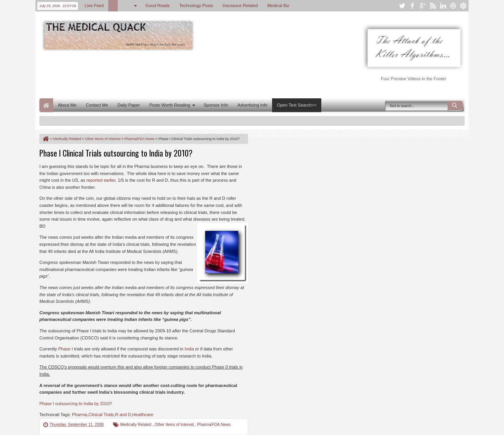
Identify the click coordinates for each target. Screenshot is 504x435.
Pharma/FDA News (214, 425)
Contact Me (97, 105)
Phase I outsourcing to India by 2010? (76, 404)
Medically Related (136, 425)
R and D (123, 415)
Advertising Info (252, 105)
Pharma (80, 415)
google (422, 6)
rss (433, 6)
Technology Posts (196, 6)
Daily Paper (129, 105)
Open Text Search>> (297, 105)
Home (46, 105)
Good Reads (157, 6)
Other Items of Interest (175, 425)
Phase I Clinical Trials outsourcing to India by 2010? (116, 153)
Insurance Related (240, 6)
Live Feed (94, 6)
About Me (67, 105)
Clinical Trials (101, 415)
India (189, 349)
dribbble (453, 6)
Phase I (66, 349)
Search (455, 105)
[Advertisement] (183, 74)
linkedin (443, 6)
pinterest (463, 6)
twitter (402, 6)
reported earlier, (101, 180)
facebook (412, 6)
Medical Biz (278, 6)
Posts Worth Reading (170, 105)
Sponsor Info (216, 105)
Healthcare (143, 415)
